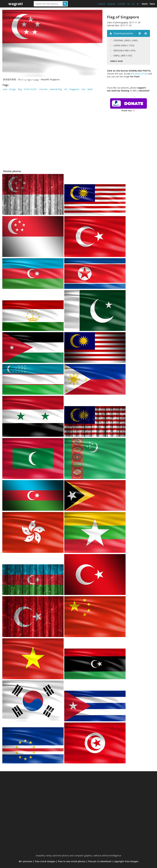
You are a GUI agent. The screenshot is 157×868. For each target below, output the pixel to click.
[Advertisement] (132, 145)
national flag (56, 89)
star (83, 89)
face (152, 4)
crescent (43, 89)
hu (129, 4)
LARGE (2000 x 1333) (124, 45)
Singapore (74, 89)
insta (145, 4)
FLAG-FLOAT (30, 89)
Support (111, 4)
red (66, 89)
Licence (102, 4)
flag (20, 89)
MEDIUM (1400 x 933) (124, 50)
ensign (13, 89)
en (133, 4)
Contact (121, 4)
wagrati (16, 4)
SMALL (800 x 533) (123, 56)
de (138, 4)
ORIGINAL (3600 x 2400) (126, 40)
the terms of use (139, 74)
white (90, 89)
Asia (5, 89)
